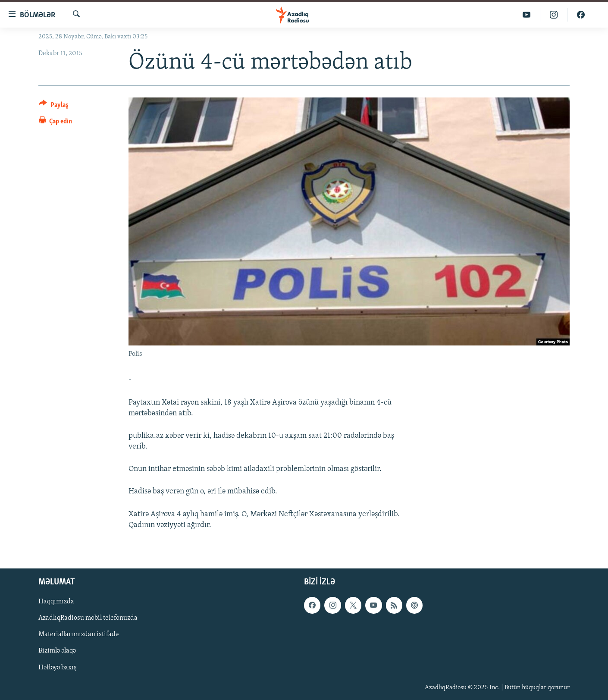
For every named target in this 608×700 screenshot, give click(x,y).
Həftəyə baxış (58, 668)
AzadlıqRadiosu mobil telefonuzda (88, 618)
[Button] (54, 106)
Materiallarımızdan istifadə (78, 634)
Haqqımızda (56, 602)
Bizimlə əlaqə (57, 651)
